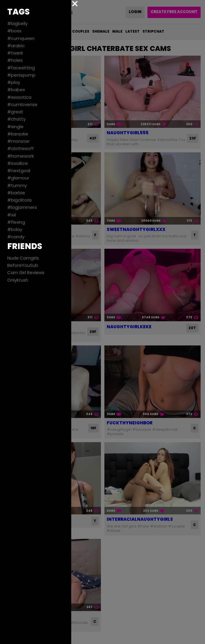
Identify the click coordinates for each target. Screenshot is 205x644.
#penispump (21, 75)
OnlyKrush (18, 280)
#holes (15, 60)
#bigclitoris (19, 200)
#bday (15, 229)
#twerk (15, 53)
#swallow (18, 163)
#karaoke (18, 134)
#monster (18, 141)
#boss (14, 31)
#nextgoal (19, 171)
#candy (16, 237)
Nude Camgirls (23, 258)
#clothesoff (20, 148)
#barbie (16, 193)
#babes (16, 90)
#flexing (16, 222)
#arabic (16, 46)
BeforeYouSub (23, 265)
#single (15, 127)
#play (14, 82)
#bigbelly (17, 23)
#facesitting (21, 68)
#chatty (16, 119)
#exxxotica (19, 97)
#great (15, 112)
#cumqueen (21, 38)
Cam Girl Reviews (26, 272)
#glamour (18, 178)
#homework (20, 156)
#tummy (17, 185)
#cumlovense (22, 104)
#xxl (12, 215)
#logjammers (22, 207)
